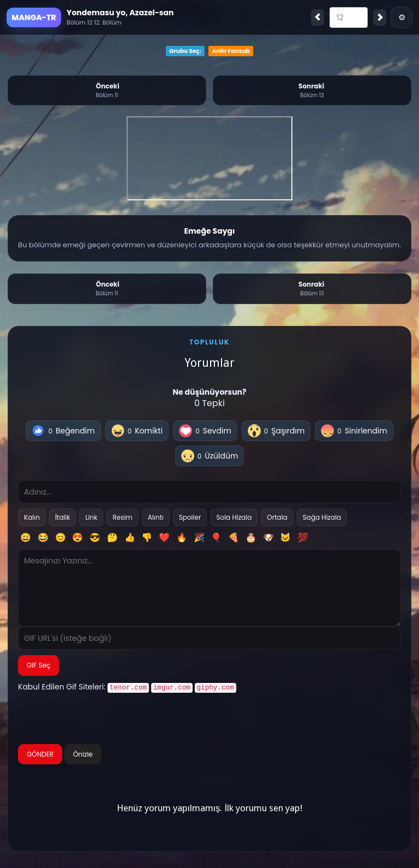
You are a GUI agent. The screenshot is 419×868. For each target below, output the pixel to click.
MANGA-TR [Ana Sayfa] (34, 17)
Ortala (277, 517)
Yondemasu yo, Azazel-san (120, 13)
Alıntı (156, 517)
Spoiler (190, 517)
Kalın (32, 517)
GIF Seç (38, 665)
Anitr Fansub (231, 51)
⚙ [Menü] (402, 17)
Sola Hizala (234, 517)
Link (91, 517)
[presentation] (101, 719)
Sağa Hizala (322, 517)
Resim (122, 517)
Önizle (83, 753)
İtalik (63, 517)
